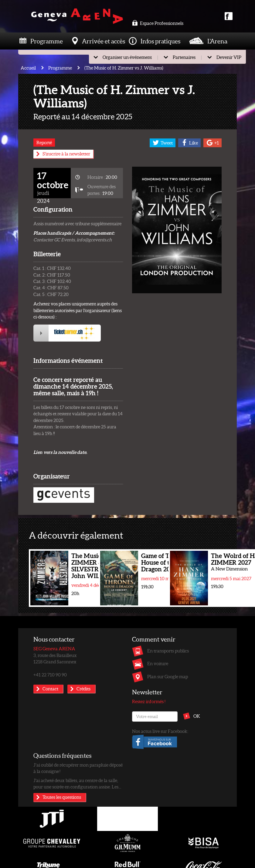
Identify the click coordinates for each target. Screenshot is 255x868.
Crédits (83, 689)
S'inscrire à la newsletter (66, 154)
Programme (47, 41)
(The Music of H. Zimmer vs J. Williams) (124, 68)
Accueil (28, 68)
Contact (50, 689)
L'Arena (217, 41)
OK (197, 716)
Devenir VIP (229, 57)
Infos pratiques (160, 41)
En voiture (158, 663)
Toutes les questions (62, 797)
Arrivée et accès (104, 41)
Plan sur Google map (168, 676)
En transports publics (168, 651)
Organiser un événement (127, 57)
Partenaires (184, 57)
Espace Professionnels (158, 23)
